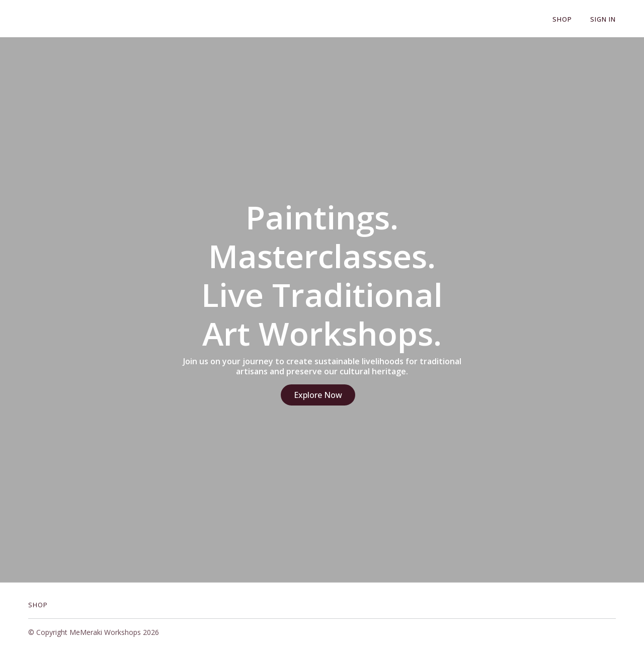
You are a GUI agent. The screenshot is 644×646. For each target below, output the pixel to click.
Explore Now (318, 395)
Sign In (603, 19)
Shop (562, 19)
